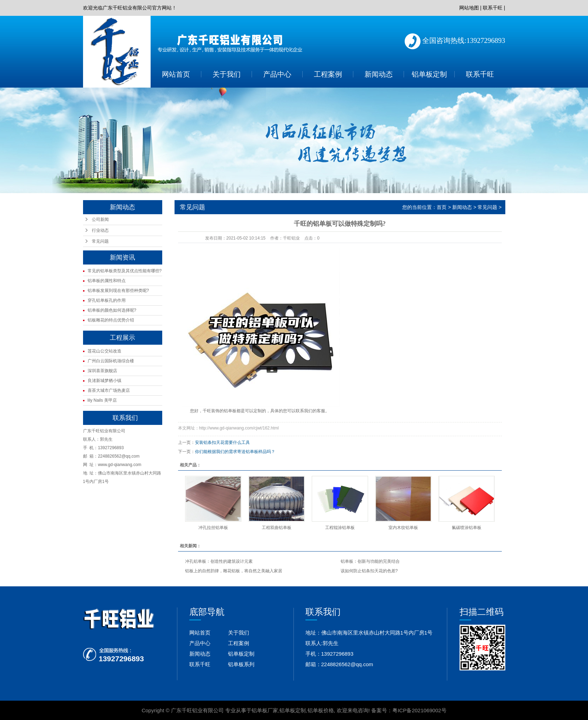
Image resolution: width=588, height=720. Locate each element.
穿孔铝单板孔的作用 (107, 300)
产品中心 (277, 74)
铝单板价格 (321, 710)
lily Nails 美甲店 (102, 400)
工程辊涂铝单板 (340, 528)
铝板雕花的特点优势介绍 (111, 320)
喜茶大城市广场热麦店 (109, 390)
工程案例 (328, 74)
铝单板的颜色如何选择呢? (112, 310)
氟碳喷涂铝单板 (467, 528)
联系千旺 (493, 8)
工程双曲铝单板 (277, 528)
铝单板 (230, 411)
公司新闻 (100, 219)
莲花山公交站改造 (105, 351)
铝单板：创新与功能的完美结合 (370, 561)
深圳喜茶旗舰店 (102, 371)
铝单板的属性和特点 (107, 281)
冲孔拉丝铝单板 (213, 528)
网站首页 (176, 74)
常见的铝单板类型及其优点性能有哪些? (125, 271)
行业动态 (100, 230)
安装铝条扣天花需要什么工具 (222, 442)
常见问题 (100, 241)
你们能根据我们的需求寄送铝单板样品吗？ (235, 452)
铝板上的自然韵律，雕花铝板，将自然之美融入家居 (234, 571)
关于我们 (227, 74)
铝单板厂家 (265, 710)
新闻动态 (379, 74)
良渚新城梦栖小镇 (105, 381)
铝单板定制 (429, 74)
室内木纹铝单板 (403, 528)
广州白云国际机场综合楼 (111, 361)
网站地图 (469, 8)
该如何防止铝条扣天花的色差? (369, 571)
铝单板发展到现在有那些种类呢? (118, 291)
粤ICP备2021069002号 (419, 710)
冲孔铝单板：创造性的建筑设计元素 (219, 561)
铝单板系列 (241, 664)
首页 (442, 207)
